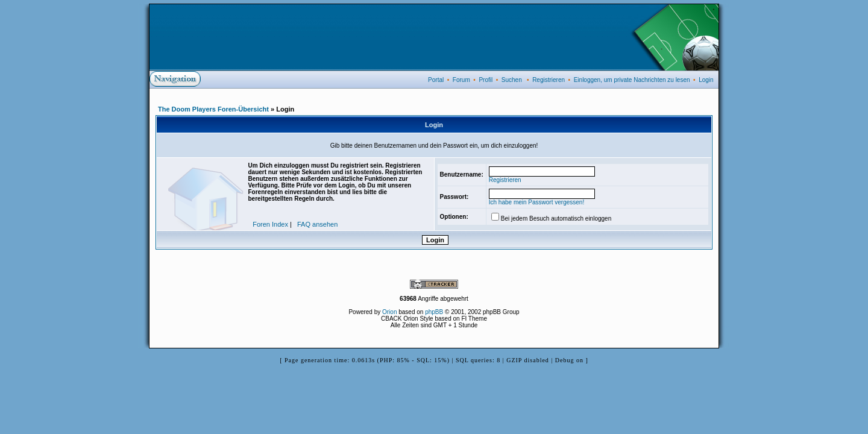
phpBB (434, 312)
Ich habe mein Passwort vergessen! (536, 202)
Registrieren (549, 80)
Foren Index (270, 224)
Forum (461, 80)
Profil (486, 80)
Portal (436, 80)
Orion (389, 312)
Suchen (512, 80)
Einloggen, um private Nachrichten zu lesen (632, 80)
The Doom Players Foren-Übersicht (213, 109)
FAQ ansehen (317, 224)
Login (706, 80)
